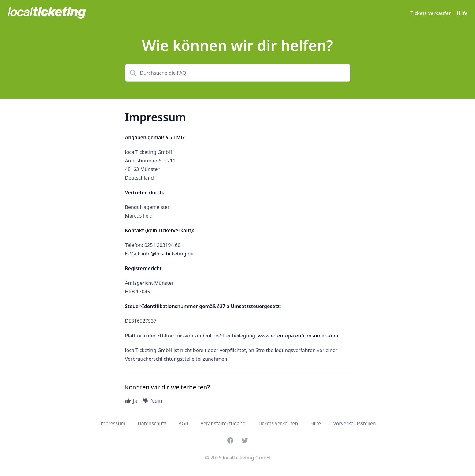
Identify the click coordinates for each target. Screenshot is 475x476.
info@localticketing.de (168, 254)
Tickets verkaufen (431, 13)
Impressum (112, 423)
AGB (184, 423)
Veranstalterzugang (223, 423)
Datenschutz (152, 423)
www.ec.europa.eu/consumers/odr (298, 336)
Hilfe (462, 13)
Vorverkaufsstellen (354, 423)
